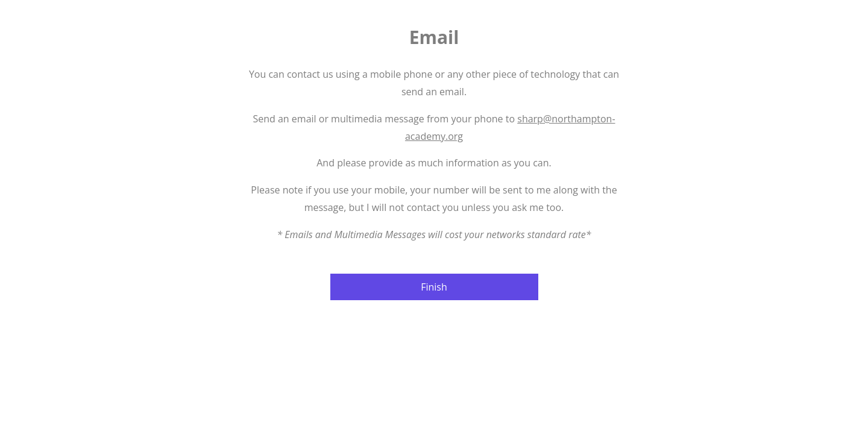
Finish (434, 287)
